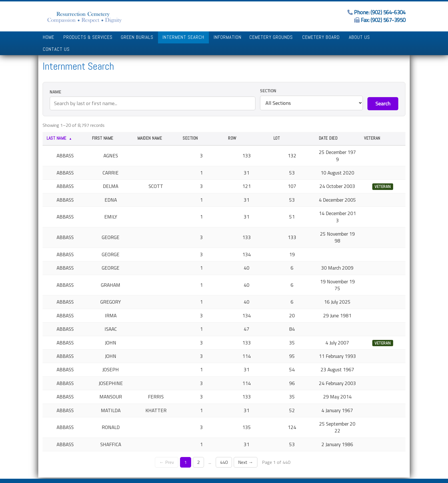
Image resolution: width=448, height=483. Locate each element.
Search (383, 92)
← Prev (166, 450)
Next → (246, 450)
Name (55, 80)
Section (268, 79)
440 (224, 450)
